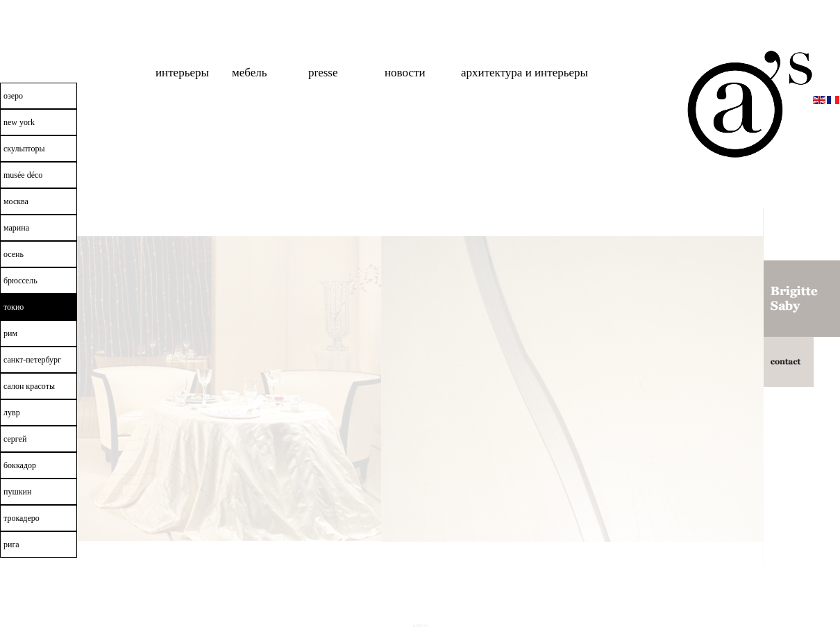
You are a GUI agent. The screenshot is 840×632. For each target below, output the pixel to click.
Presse (323, 73)
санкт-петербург (32, 360)
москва (16, 201)
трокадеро (22, 518)
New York (19, 122)
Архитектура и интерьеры (524, 73)
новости (405, 73)
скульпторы (24, 149)
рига (11, 544)
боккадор (20, 465)
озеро (13, 96)
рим (10, 333)
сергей (15, 439)
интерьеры (182, 73)
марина (16, 228)
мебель (250, 73)
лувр (12, 413)
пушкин (17, 492)
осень (14, 254)
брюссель (20, 281)
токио (14, 307)
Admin (421, 625)
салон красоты (29, 386)
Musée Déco (23, 175)
